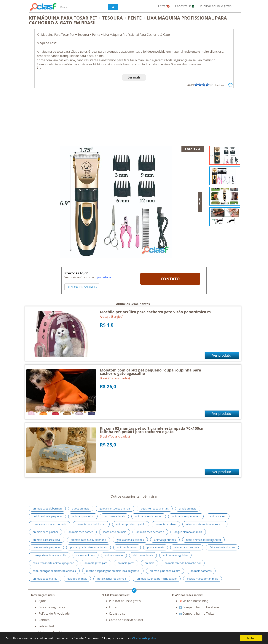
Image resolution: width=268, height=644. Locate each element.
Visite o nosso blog (194, 601)
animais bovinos (127, 547)
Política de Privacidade (54, 613)
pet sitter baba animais (155, 508)
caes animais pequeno (46, 547)
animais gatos (126, 563)
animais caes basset (81, 532)
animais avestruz (166, 524)
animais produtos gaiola (131, 524)
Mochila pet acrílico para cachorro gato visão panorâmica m (155, 312)
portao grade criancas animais (88, 547)
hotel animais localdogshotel (203, 540)
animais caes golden (176, 555)
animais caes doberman (47, 508)
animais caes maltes (45, 579)
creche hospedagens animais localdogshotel (113, 571)
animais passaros (201, 571)
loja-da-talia (103, 277)
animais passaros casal (47, 540)
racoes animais (86, 555)
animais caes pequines (186, 516)
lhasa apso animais (115, 532)
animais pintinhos (165, 540)
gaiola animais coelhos (130, 540)
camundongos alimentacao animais (54, 571)
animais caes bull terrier (91, 524)
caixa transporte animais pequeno (54, 563)
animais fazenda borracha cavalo (157, 579)
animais (150, 563)
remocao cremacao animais (50, 524)
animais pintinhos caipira (165, 571)
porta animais (156, 547)
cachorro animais (114, 516)
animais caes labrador (149, 516)
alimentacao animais (187, 547)
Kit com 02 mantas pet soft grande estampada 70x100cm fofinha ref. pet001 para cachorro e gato (152, 430)
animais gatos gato (96, 563)
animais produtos (83, 516)
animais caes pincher (46, 532)
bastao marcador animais (202, 579)
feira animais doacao (222, 547)
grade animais (188, 508)
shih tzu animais (143, 555)
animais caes (218, 516)
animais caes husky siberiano (89, 540)
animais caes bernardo (150, 532)
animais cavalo (114, 555)
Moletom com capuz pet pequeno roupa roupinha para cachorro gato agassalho (151, 372)
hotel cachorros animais (112, 579)
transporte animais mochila (49, 555)
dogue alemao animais (188, 532)
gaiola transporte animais (115, 508)
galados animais (77, 579)
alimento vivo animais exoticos (205, 524)
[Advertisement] (134, 118)
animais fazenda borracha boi (182, 563)
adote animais (81, 508)
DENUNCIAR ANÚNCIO (82, 287)
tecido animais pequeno (47, 516)
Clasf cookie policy (144, 638)
